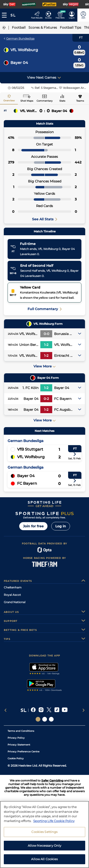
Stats (62, 101)
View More (44, 366)
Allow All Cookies (44, 860)
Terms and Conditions (21, 731)
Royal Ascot (12, 595)
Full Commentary (45, 309)
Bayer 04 (19, 63)
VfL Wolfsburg (24, 50)
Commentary (44, 101)
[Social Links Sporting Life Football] (51, 719)
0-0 (46, 334)
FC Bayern (27, 483)
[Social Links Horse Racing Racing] (45, 719)
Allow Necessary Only (45, 846)
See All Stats (45, 219)
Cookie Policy (16, 758)
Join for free (33, 526)
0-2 (46, 399)
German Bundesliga (19, 38)
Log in (61, 526)
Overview (9, 101)
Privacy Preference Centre (23, 752)
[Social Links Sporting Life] (38, 719)
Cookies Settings (44, 833)
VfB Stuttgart (30, 449)
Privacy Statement (19, 745)
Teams (80, 101)
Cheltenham (13, 587)
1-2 (46, 345)
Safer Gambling (52, 780)
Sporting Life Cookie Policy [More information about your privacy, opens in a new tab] (54, 822)
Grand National (15, 602)
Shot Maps (27, 101)
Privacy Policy (16, 738)
